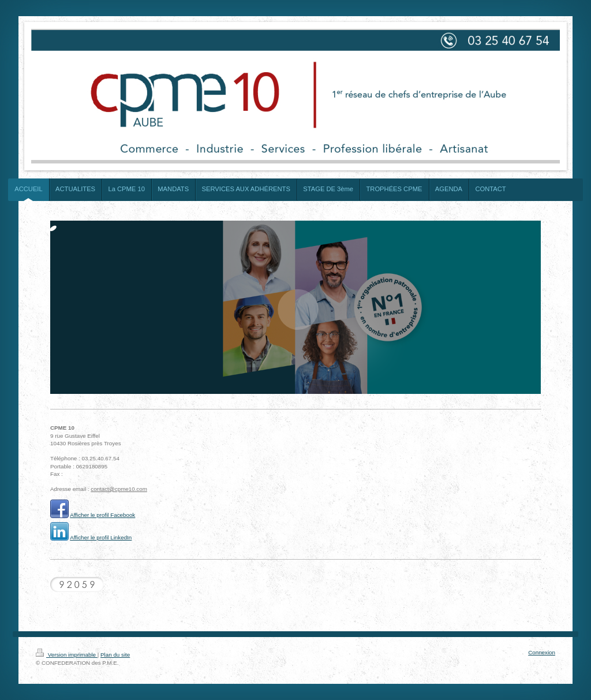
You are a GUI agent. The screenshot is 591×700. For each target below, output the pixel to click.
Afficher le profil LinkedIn (101, 537)
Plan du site (115, 655)
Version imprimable (67, 655)
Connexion (542, 652)
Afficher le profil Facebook (102, 515)
